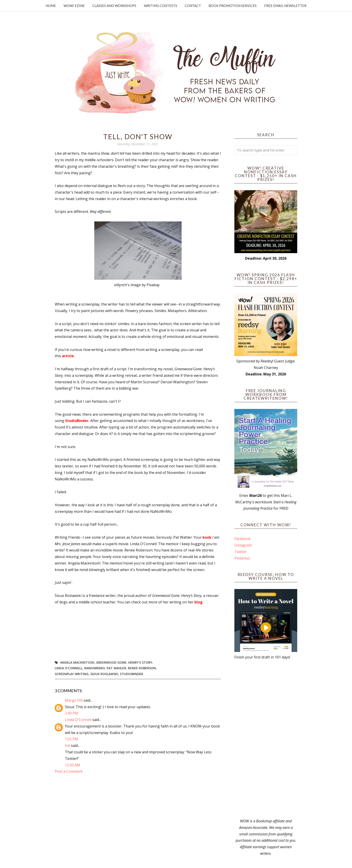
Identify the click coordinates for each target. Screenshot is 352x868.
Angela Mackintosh (77, 662)
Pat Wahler (116, 668)
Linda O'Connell (69, 668)
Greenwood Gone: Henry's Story (124, 662)
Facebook (242, 539)
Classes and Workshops (114, 6)
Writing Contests (161, 6)
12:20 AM (73, 765)
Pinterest (242, 558)
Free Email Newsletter (285, 6)
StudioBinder (132, 674)
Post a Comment (69, 771)
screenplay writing (72, 674)
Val (67, 745)
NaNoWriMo (95, 668)
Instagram (243, 545)
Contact (193, 6)
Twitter (241, 552)
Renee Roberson (142, 668)
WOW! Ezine (74, 6)
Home (51, 6)
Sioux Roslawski (104, 674)
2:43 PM (71, 713)
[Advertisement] (266, 739)
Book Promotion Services (233, 6)
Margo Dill (74, 700)
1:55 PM (71, 739)
